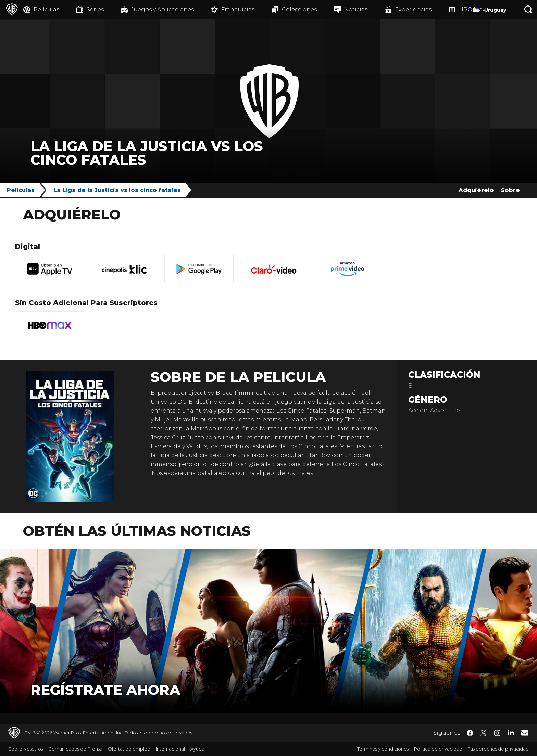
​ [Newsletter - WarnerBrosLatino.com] (525, 733)
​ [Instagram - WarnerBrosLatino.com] (497, 733)
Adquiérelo (476, 190)
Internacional (170, 749)
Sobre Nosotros (26, 749)
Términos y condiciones (383, 749)
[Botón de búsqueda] (528, 9)
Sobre (510, 190)
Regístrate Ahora (105, 690)
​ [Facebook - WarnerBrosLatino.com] (470, 733)
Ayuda (197, 749)
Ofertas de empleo (129, 749)
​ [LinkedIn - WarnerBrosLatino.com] (511, 732)
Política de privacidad (438, 749)
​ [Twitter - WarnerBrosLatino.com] (484, 733)
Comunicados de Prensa (75, 749)
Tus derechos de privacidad (498, 749)
